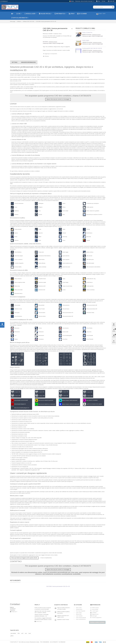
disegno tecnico (57, 47)
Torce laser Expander (80, 611)
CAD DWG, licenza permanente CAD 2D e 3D (58, 586)
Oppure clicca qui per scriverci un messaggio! (58, 99)
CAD (46, 47)
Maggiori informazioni (28, 62)
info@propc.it (4, 1)
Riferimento (45, 34)
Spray (72, 14)
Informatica (60, 14)
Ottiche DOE (79, 614)
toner (30, 633)
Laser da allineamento (81, 619)
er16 (22, 633)
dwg (62, 47)
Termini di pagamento (96, 618)
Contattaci (93, 613)
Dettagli (15, 62)
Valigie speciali (45, 14)
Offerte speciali (95, 608)
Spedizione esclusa (53, 42)
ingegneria (67, 47)
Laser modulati (79, 616)
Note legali (94, 616)
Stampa (47, 56)
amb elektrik (13, 633)
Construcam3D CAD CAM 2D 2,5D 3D (92, 48)
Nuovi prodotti (94, 609)
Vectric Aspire (86, 40)
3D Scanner (82, 14)
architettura (51, 47)
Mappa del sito (94, 614)
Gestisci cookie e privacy (97, 622)
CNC (19, 14)
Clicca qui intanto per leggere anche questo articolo (24, 558)
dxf (64, 47)
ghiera (12, 636)
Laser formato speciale (81, 618)
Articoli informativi (19, 18)
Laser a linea (79, 613)
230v (19, 633)
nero (26, 633)
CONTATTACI (39, 622)
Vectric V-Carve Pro (87, 32)
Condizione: (56, 34)
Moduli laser (30, 14)
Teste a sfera (79, 608)
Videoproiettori (79, 609)
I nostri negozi (94, 611)
